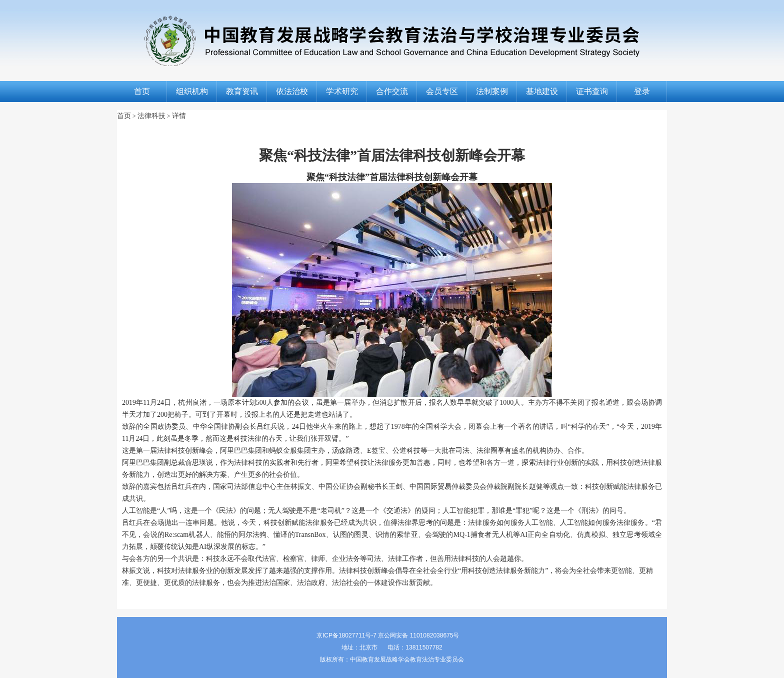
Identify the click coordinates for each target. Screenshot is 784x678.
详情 (179, 116)
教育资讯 (242, 91)
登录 (642, 91)
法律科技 (151, 116)
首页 (142, 91)
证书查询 (592, 91)
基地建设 (542, 91)
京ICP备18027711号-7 (346, 635)
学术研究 (342, 91)
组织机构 (192, 91)
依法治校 (292, 91)
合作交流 (392, 91)
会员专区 (442, 91)
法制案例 (492, 91)
